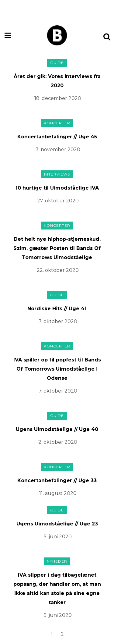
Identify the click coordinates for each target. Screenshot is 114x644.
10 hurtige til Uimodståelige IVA (57, 188)
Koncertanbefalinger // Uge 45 (57, 137)
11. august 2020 (58, 493)
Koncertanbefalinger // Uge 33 (57, 480)
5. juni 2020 (58, 537)
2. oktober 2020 (58, 442)
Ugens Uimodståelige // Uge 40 (57, 429)
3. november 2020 (58, 149)
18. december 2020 (58, 98)
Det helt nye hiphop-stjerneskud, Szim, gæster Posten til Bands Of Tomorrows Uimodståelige (57, 248)
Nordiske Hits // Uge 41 (57, 309)
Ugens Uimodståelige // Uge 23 (57, 524)
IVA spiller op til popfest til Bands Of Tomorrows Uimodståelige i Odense (57, 369)
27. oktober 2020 (58, 201)
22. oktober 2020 (58, 270)
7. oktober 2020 (58, 321)
